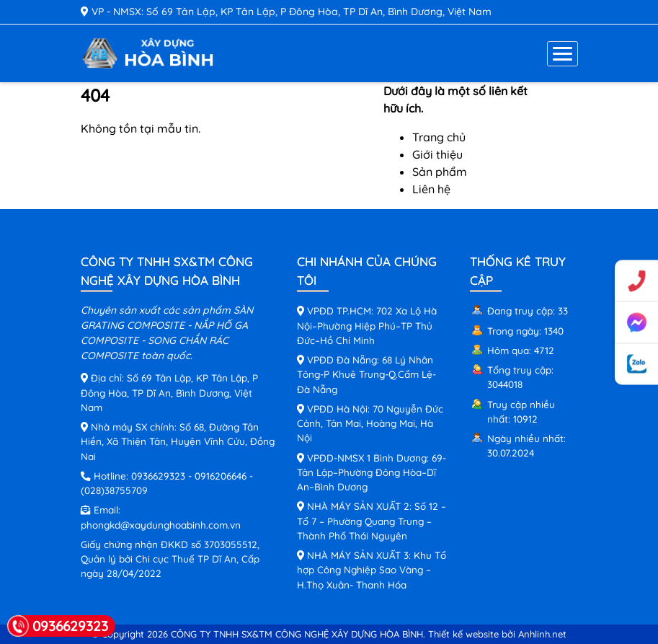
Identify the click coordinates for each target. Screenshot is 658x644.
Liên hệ (431, 189)
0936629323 (158, 476)
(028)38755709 (114, 490)
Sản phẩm (440, 172)
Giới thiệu (437, 154)
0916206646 (221, 476)
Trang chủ (439, 137)
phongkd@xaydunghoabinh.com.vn (161, 525)
